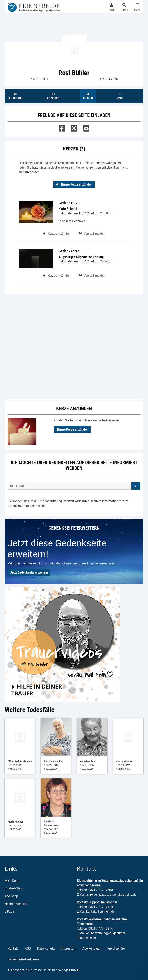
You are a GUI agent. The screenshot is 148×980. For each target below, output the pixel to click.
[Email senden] (70, 486)
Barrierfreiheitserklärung (24, 959)
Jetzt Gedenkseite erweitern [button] (29, 572)
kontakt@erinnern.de (100, 911)
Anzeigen (53, 96)
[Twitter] (74, 127)
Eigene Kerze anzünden (74, 184)
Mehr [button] (120, 96)
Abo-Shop (11, 896)
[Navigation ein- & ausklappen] (137, 7)
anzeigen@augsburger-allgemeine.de (111, 894)
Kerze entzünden (57, 233)
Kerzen (88, 96)
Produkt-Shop (14, 888)
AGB (28, 948)
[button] (136, 486)
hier (43, 506)
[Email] (86, 127)
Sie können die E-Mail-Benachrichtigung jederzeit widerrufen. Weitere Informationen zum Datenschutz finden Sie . (68, 503)
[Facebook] (62, 127)
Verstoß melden (92, 233)
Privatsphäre (116, 948)
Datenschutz (46, 948)
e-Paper (10, 911)
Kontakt (13, 948)
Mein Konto (13, 881)
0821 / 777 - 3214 (101, 928)
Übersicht (15, 96)
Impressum (69, 948)
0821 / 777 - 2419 (101, 907)
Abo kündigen (92, 948)
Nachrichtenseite (16, 904)
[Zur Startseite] (34, 7)
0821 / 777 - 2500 (101, 890)
